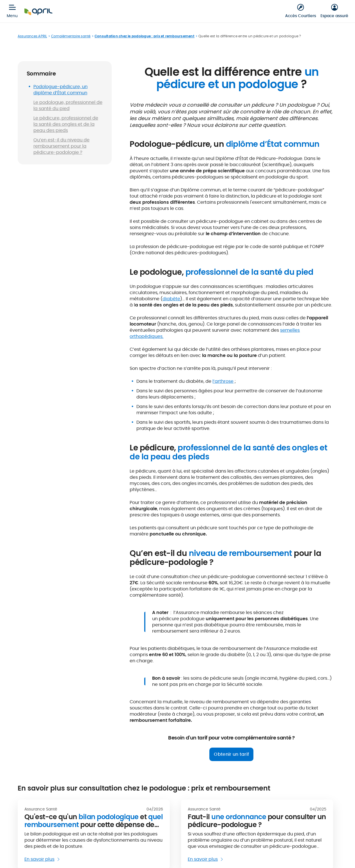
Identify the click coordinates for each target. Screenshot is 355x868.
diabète (171, 299)
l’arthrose (223, 381)
